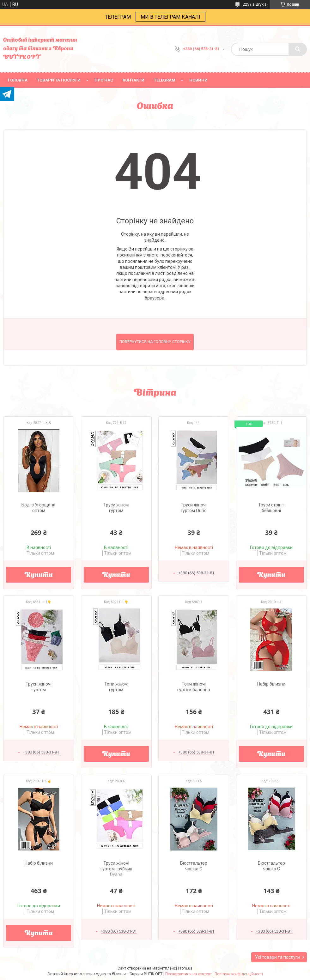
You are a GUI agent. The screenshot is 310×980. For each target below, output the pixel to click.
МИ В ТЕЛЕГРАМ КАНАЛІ (170, 17)
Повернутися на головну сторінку (155, 342)
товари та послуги (59, 80)
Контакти (134, 80)
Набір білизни (271, 684)
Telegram (165, 80)
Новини (198, 80)
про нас (104, 80)
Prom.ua (185, 968)
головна (18, 80)
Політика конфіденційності (239, 974)
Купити (39, 575)
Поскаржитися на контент (188, 974)
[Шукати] (298, 49)
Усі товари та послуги (277, 957)
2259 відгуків (255, 4)
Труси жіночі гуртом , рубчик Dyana (116, 869)
